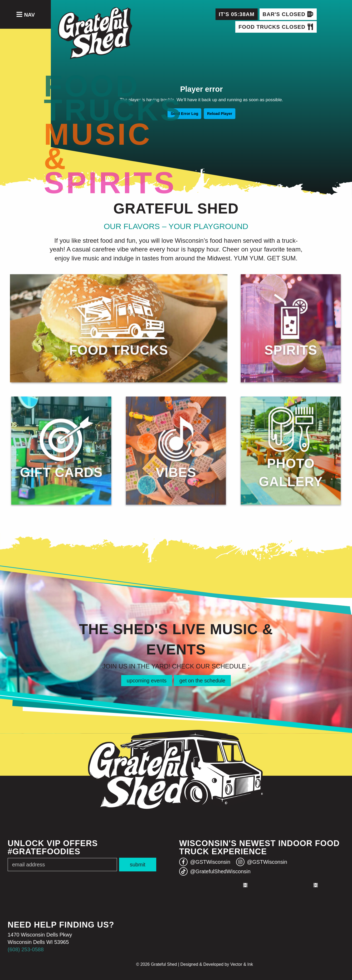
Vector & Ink (242, 964)
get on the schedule (202, 681)
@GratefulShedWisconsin (215, 871)
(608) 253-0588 (26, 949)
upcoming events (147, 681)
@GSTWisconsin (205, 862)
